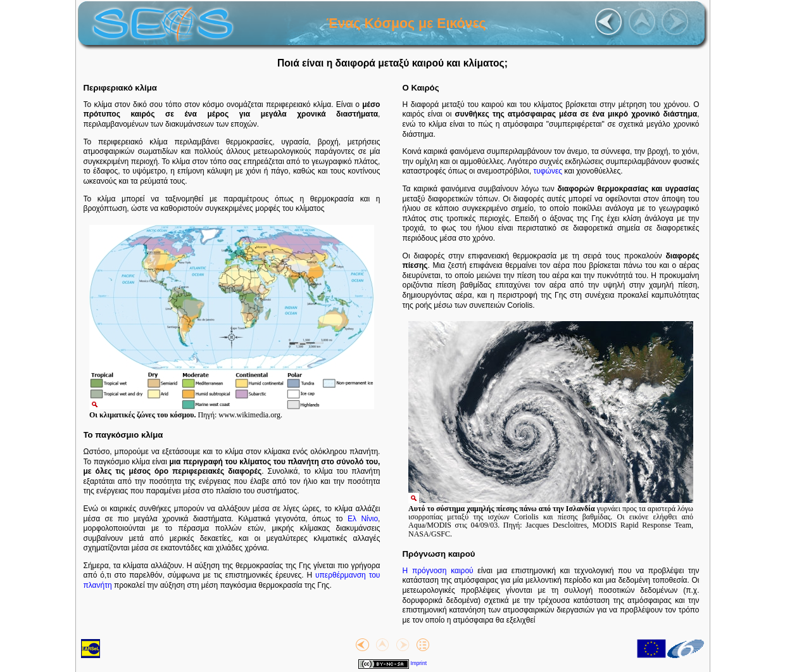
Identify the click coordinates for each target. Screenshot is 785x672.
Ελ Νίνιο (363, 519)
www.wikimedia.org (249, 415)
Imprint (418, 663)
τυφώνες (548, 171)
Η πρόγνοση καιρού (438, 571)
